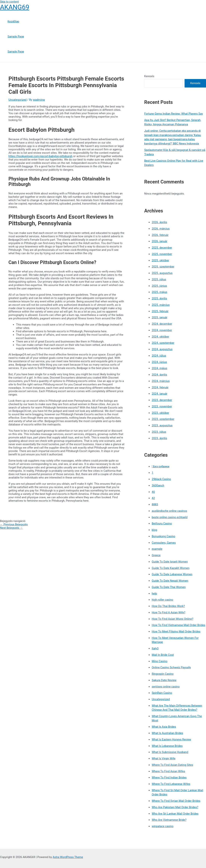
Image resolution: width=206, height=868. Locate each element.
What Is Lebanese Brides (167, 746)
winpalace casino (162, 826)
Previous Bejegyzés (14, 524)
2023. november (162, 406)
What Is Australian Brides (167, 733)
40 (153, 492)
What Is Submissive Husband (170, 752)
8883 (155, 504)
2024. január (159, 394)
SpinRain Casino (162, 693)
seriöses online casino (166, 687)
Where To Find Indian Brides (169, 777)
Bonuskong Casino (163, 536)
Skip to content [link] (9, 2)
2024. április (159, 375)
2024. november (162, 330)
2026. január (159, 241)
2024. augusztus (162, 349)
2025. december (162, 248)
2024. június (159, 362)
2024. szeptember (163, 343)
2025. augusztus (162, 273)
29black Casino (161, 479)
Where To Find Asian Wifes (168, 771)
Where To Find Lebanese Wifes (171, 784)
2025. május (159, 292)
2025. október (160, 260)
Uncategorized (17, 100)
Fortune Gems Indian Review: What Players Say (173, 114)
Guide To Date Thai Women (169, 587)
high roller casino (162, 600)
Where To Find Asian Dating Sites (172, 765)
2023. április (159, 438)
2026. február (160, 235)
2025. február (160, 311)
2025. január (159, 317)
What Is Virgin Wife (164, 758)
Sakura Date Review (164, 680)
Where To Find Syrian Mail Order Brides (176, 801)
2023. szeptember (163, 419)
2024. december (162, 324)
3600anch (158, 485)
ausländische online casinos (169, 511)
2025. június (159, 286)
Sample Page (16, 37)
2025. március (161, 305)
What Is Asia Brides (164, 727)
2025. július (159, 279)
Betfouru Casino (162, 523)
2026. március (161, 229)
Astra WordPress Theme (68, 857)
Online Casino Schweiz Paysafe (171, 667)
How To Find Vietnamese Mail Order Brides (178, 625)
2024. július (159, 356)
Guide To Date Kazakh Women (171, 568)
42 (153, 498)
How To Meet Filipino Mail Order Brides (176, 631)
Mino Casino (159, 661)
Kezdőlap (13, 21)
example (157, 549)
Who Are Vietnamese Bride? (169, 820)
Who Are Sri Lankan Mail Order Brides (175, 814)
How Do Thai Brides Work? (168, 606)
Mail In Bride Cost (163, 655)
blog (154, 530)
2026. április (159, 222)
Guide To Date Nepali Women (170, 581)
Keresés (149, 76)
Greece (156, 555)
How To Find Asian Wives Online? (172, 619)
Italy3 (155, 648)
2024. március (161, 381)
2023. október (160, 413)
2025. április (159, 298)
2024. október (160, 337)
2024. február (160, 387)
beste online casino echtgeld (170, 517)
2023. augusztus (162, 425)
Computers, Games (164, 543)
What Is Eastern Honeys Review (171, 739)
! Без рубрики (161, 466)
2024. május (159, 368)
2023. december (162, 400)
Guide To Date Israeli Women (170, 562)
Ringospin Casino (163, 674)
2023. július (159, 432)
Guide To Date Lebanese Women (172, 574)
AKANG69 (15, 7)
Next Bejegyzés (11, 528)
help (154, 593)
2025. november (162, 254)
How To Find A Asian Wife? (169, 612)
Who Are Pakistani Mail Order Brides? (175, 807)
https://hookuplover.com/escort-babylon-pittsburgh (41, 156)
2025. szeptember (163, 267)
